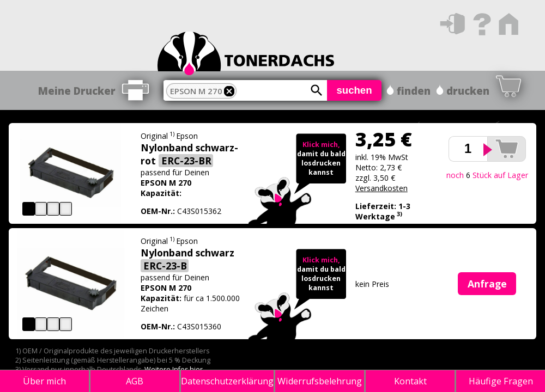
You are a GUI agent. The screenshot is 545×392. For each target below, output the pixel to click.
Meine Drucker (77, 91)
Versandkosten (381, 188)
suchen (354, 90)
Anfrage (487, 284)
